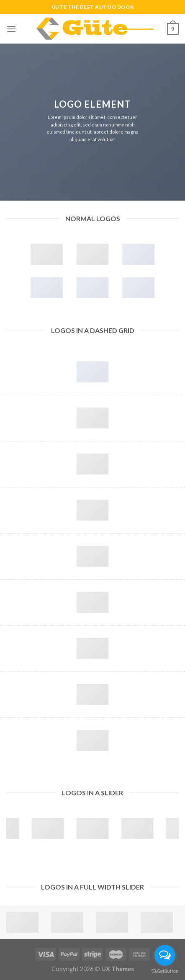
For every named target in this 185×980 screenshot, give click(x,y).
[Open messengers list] (165, 955)
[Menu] (11, 29)
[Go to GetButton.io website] (165, 971)
